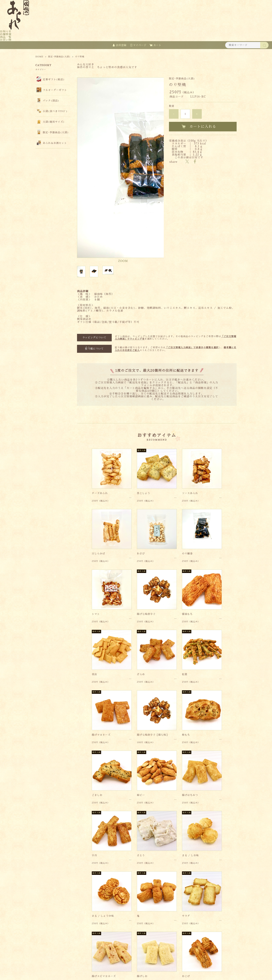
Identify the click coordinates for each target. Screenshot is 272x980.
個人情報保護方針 (127, 962)
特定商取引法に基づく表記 (96, 962)
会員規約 (187, 962)
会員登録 (121, 45)
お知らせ (6, 31)
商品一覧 (6, 37)
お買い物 (6, 40)
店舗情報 (6, 34)
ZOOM (123, 196)
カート (157, 45)
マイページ (140, 45)
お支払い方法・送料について (160, 962)
